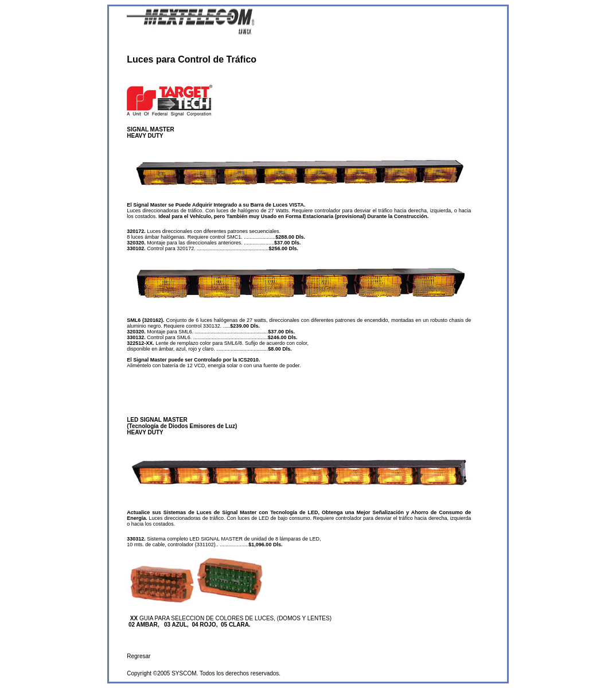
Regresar (139, 656)
